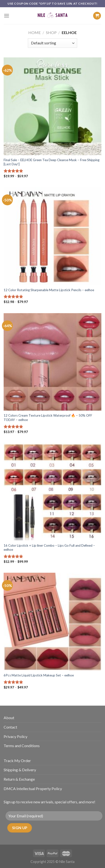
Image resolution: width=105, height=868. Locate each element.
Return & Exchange (19, 779)
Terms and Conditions (22, 746)
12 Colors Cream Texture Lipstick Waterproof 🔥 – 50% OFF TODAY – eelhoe (48, 418)
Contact (10, 727)
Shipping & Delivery (20, 770)
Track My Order (17, 761)
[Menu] (7, 16)
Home (34, 32)
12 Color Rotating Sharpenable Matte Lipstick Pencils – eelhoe (49, 290)
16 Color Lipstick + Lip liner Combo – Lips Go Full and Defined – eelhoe (49, 548)
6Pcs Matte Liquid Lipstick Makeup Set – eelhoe (39, 675)
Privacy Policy (15, 736)
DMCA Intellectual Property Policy (33, 789)
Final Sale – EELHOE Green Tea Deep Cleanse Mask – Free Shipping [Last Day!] (52, 162)
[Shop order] (52, 43)
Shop (51, 32)
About (9, 718)
